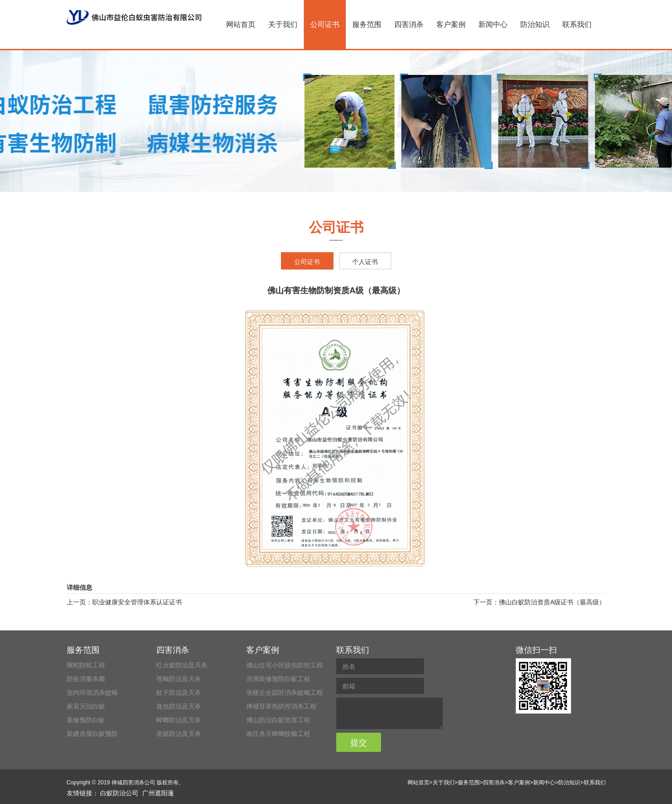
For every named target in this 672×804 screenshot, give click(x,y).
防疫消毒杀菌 (86, 679)
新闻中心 (493, 24)
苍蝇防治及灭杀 (179, 679)
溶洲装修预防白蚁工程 (278, 679)
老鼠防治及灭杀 (179, 734)
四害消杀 (409, 24)
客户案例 (451, 24)
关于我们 (283, 24)
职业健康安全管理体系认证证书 (137, 602)
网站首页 (241, 24)
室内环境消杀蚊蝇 (92, 693)
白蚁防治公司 (119, 793)
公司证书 (325, 24)
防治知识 (535, 24)
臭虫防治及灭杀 (179, 706)
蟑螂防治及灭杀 (179, 720)
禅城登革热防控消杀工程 (281, 706)
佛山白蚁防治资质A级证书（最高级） (552, 602)
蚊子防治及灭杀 (179, 693)
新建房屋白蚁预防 (92, 734)
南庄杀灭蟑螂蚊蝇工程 (278, 734)
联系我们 (577, 24)
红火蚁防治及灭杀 (182, 665)
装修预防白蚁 (86, 720)
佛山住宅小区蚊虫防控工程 (285, 665)
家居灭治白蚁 (86, 706)
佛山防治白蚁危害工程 (278, 720)
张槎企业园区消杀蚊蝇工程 (285, 693)
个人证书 (365, 262)
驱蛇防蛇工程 (86, 665)
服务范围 (367, 24)
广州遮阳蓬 (158, 793)
